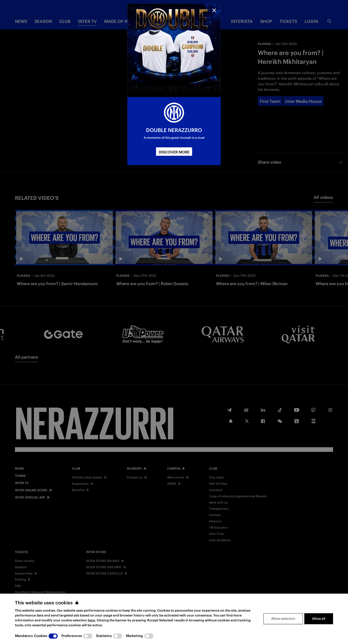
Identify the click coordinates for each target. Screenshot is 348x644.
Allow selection (283, 619)
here (91, 620)
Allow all (319, 619)
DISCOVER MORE (174, 152)
